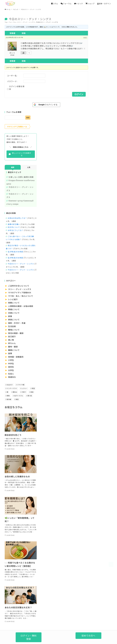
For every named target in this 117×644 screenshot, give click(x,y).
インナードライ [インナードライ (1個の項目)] (12, 388)
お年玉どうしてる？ (16, 230)
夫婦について (14, 313)
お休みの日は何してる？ (17, 218)
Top (6, 22)
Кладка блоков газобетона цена (20, 182)
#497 (85, 37)
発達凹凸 (12, 377)
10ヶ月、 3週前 (60, 27)
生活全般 (12, 326)
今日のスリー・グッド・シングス (20, 189)
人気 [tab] (29, 167)
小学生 (11, 360)
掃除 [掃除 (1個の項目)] (8, 396)
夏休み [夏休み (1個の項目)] (15, 392)
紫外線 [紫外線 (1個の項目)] (9, 399)
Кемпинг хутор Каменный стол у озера (20, 202)
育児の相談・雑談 (16, 333)
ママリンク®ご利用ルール (17, 127)
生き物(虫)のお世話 (15, 252)
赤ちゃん (12, 343)
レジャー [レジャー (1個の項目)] (25, 388)
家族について (14, 320)
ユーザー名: (12, 76)
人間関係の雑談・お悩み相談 (20, 306)
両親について (14, 303)
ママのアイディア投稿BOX (19, 292)
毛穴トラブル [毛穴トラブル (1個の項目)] (19, 396)
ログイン (79, 94)
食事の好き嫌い (14, 224)
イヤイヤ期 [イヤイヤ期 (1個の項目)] (21, 385)
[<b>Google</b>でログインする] (46, 105)
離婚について (14, 350)
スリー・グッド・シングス (26, 22)
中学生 (11, 363)
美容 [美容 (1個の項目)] (17, 399)
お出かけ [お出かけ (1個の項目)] (10, 385)
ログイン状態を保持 (17, 88)
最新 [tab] (13, 167)
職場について (14, 330)
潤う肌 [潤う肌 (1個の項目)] (30, 396)
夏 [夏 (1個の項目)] (7, 392)
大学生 (11, 370)
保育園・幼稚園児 (16, 357)
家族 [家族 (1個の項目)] (32, 392)
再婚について (14, 309)
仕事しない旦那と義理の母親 (21, 177)
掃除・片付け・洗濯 (17, 323)
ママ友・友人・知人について (20, 296)
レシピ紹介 (13, 299)
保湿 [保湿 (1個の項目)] (33, 388)
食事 (10, 353)
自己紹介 (12, 336)
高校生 (11, 367)
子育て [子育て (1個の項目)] (24, 392)
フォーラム (12, 22)
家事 (10, 316)
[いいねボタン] (23, 53)
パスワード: (12, 81)
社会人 (11, 374)
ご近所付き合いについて (18, 286)
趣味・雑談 (13, 347)
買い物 (11, 340)
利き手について (14, 227)
